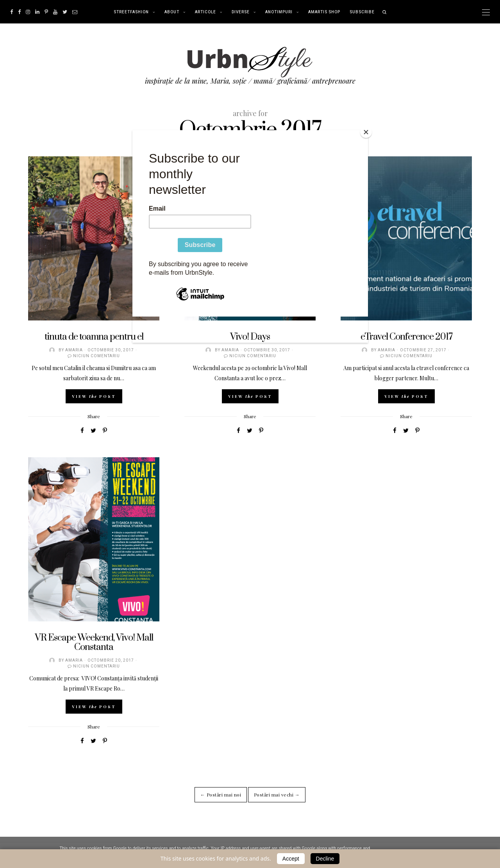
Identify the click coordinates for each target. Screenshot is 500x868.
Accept (291, 859)
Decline (325, 859)
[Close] (366, 132)
